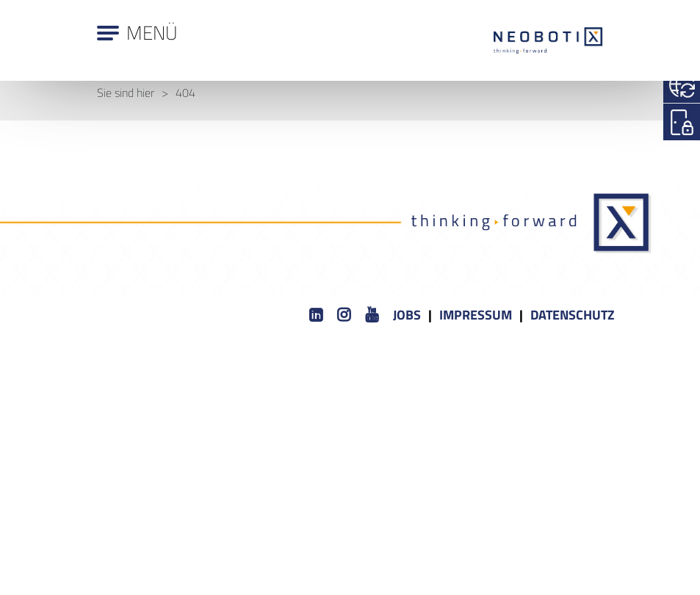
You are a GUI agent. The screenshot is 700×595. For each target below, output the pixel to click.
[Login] (682, 122)
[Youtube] (372, 315)
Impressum (476, 315)
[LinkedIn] (316, 315)
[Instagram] (344, 315)
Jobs (407, 315)
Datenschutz (573, 315)
